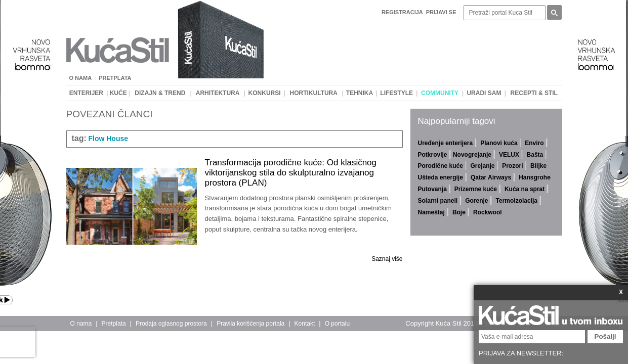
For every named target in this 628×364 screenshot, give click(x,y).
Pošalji (605, 336)
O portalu (337, 324)
